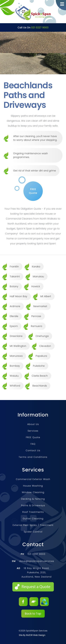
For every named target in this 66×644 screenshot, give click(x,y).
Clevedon (45, 346)
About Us (33, 424)
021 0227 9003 (40, 27)
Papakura (41, 356)
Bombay (15, 366)
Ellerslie (14, 316)
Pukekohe (39, 366)
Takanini (15, 276)
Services (33, 431)
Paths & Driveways (33, 505)
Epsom (14, 326)
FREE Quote (33, 437)
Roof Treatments (33, 512)
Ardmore (15, 306)
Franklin (14, 267)
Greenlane (16, 336)
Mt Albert (46, 296)
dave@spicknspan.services (33, 561)
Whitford (15, 386)
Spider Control (33, 532)
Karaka (36, 267)
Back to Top (33, 614)
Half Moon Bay (18, 296)
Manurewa (16, 356)
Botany (14, 286)
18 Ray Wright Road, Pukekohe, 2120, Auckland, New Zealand (34, 572)
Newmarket (40, 306)
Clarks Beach (40, 376)
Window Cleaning (33, 492)
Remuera (36, 326)
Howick (36, 286)
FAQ (33, 444)
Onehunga (42, 336)
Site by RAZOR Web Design (32, 635)
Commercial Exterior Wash (33, 479)
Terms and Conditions (33, 457)
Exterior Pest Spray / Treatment (33, 525)
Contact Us (33, 450)
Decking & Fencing (33, 499)
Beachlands (40, 386)
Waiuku (14, 376)
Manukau (38, 276)
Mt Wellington (18, 346)
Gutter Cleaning (33, 519)
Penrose (36, 316)
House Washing (33, 486)
